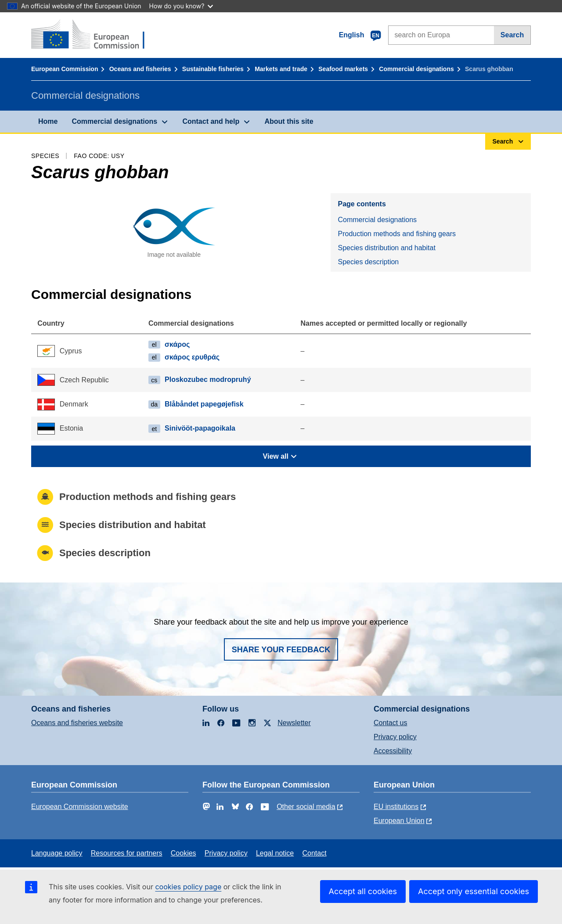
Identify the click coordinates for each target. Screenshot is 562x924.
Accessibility (393, 751)
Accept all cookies (363, 891)
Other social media (306, 807)
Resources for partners (127, 853)
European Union (399, 821)
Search (512, 35)
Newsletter (294, 723)
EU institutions (396, 807)
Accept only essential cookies (474, 891)
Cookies (184, 853)
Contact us (390, 723)
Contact (314, 853)
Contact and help (211, 121)
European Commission (65, 69)
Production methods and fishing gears (397, 234)
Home (48, 121)
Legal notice (275, 853)
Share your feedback (281, 650)
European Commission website (80, 807)
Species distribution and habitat (386, 248)
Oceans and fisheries (140, 69)
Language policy (57, 853)
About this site (289, 121)
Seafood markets (343, 69)
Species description (368, 262)
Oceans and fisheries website (77, 723)
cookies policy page (188, 887)
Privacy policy (395, 737)
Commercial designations (416, 69)
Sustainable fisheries (213, 69)
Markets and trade (281, 69)
